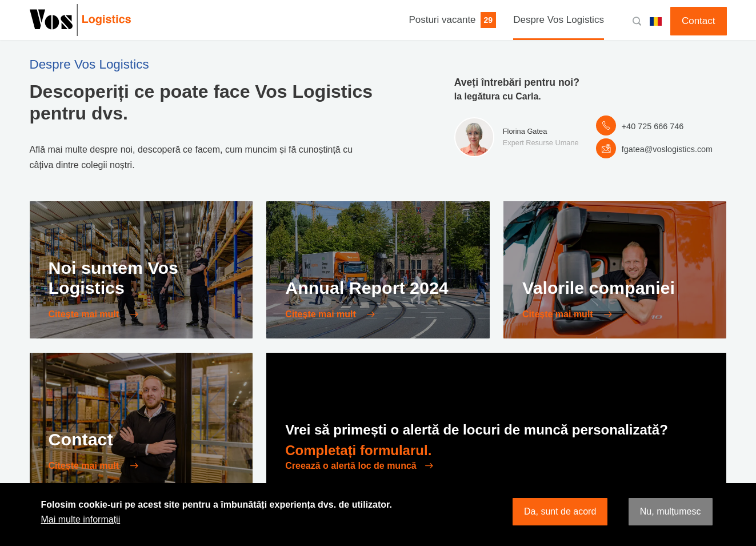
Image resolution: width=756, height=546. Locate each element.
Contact (699, 21)
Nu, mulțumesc (671, 511)
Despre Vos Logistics (559, 20)
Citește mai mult (85, 314)
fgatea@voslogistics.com (667, 149)
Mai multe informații (81, 519)
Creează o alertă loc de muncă (351, 466)
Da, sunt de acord (560, 511)
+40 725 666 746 (653, 126)
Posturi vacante (442, 20)
